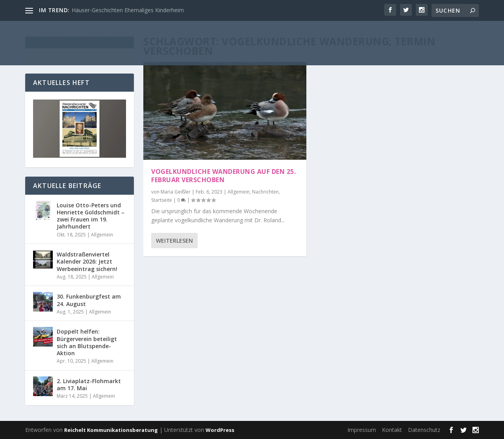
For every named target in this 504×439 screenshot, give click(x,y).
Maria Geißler (176, 192)
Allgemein (239, 192)
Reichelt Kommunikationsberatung (111, 430)
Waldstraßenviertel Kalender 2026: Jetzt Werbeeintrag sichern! (87, 261)
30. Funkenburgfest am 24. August (89, 300)
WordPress (220, 430)
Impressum (362, 430)
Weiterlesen (174, 241)
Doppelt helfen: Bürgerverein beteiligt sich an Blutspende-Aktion (87, 342)
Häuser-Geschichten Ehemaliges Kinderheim (128, 10)
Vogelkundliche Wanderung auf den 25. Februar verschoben (223, 176)
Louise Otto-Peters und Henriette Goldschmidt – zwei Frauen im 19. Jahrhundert (91, 216)
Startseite (162, 200)
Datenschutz (424, 430)
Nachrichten (265, 192)
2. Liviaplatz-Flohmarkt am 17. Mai (89, 385)
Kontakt (392, 430)
